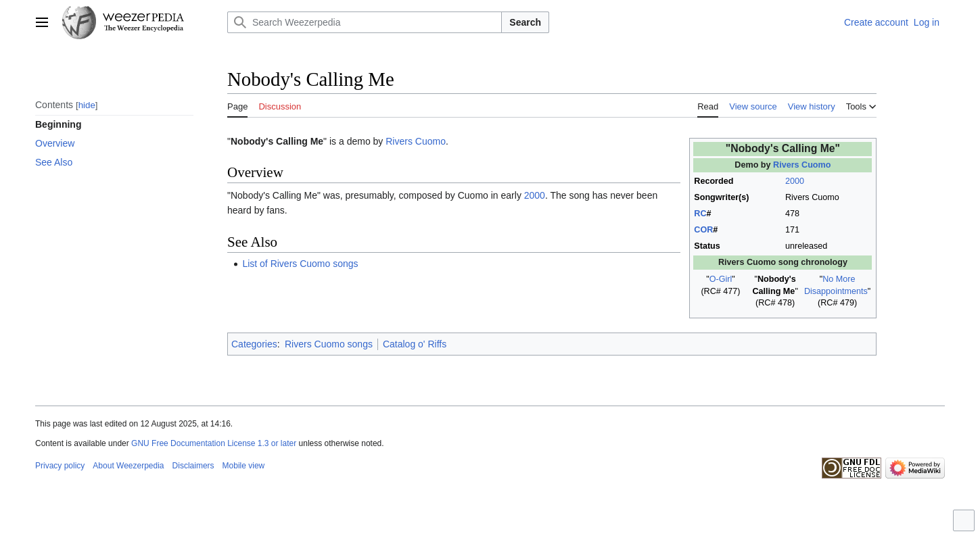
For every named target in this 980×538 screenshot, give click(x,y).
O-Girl (721, 279)
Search (525, 22)
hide (87, 105)
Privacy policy (60, 466)
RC (700, 214)
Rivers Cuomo (802, 165)
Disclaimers (193, 466)
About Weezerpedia (128, 466)
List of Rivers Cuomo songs (300, 264)
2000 (795, 181)
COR (703, 230)
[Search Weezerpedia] (365, 22)
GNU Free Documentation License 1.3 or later (214, 443)
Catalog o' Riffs (415, 344)
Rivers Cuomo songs (329, 344)
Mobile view (244, 466)
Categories (254, 344)
